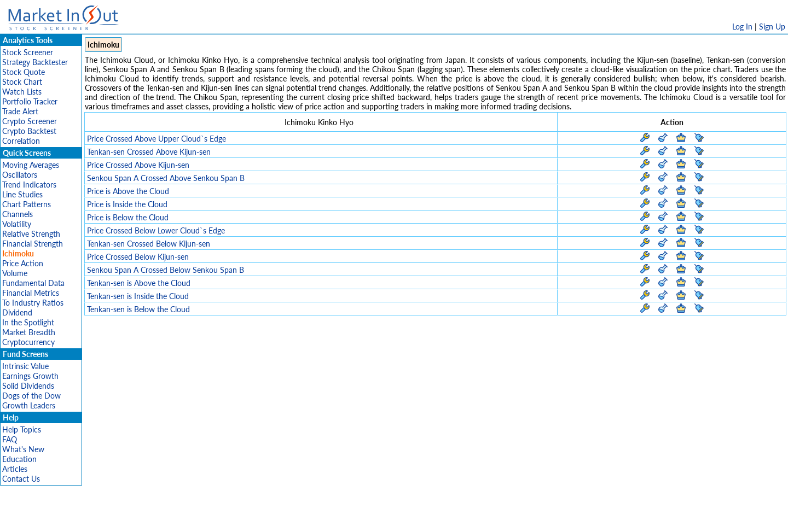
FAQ (10, 439)
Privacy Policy (316, 518)
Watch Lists (22, 92)
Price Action (23, 263)
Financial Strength (33, 244)
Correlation (21, 141)
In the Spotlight (28, 322)
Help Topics (22, 429)
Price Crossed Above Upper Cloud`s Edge (157, 139)
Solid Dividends (28, 386)
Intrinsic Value (25, 366)
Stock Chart (22, 82)
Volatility (17, 224)
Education (19, 459)
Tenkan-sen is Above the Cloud (139, 283)
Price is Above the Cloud (128, 191)
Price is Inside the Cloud (127, 204)
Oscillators (20, 175)
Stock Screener (28, 52)
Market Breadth (29, 332)
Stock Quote (24, 72)
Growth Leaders (29, 405)
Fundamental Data (33, 283)
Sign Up (772, 27)
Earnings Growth (30, 376)
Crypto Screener (30, 121)
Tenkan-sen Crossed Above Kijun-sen (149, 152)
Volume (15, 273)
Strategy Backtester (35, 62)
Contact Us (21, 479)
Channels (18, 214)
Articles (15, 469)
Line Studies (22, 194)
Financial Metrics (31, 293)
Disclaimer (269, 518)
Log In (742, 27)
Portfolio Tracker (30, 101)
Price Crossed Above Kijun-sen (138, 165)
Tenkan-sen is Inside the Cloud (138, 296)
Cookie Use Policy (440, 518)
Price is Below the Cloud (128, 217)
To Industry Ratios (33, 303)
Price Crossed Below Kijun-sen (138, 257)
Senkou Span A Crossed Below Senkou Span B (166, 270)
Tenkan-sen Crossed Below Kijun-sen (149, 244)
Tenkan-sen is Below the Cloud (138, 309)
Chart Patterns (27, 204)
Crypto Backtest (29, 131)
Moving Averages (31, 165)
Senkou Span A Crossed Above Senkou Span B (166, 178)
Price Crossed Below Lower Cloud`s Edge (156, 230)
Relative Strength (31, 234)
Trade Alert (20, 111)
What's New (23, 449)
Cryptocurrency (28, 342)
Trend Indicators (29, 185)
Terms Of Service (375, 518)
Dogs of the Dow (31, 396)
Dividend (17, 312)
